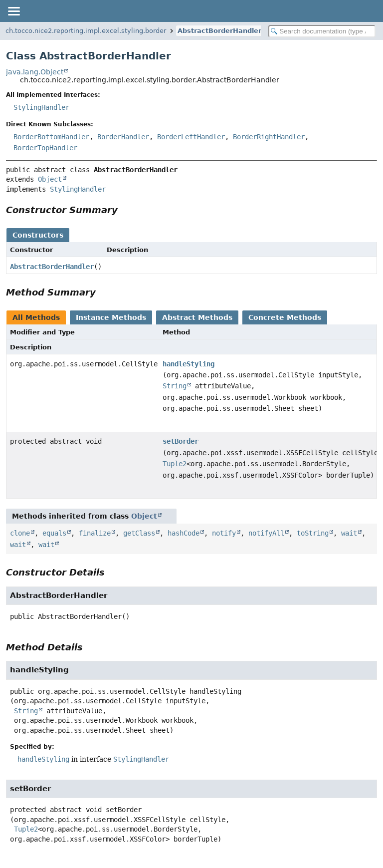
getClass (139, 533)
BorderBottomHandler (51, 137)
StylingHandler (41, 107)
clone (20, 533)
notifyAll (266, 533)
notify (224, 533)
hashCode (184, 533)
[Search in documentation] (322, 31)
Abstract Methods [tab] (197, 317)
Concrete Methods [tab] (285, 317)
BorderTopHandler (45, 148)
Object (50, 179)
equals (54, 533)
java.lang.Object (35, 72)
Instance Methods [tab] (111, 317)
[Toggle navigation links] (13, 11)
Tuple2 (175, 464)
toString (313, 533)
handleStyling (189, 364)
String (175, 386)
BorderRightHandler (269, 137)
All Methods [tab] (36, 317)
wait (349, 533)
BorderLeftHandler (191, 137)
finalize (95, 533)
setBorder (181, 441)
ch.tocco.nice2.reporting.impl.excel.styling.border (86, 31)
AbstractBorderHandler (219, 31)
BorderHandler (123, 137)
